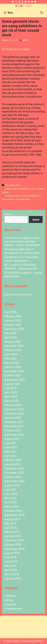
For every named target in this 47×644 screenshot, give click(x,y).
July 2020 (10, 490)
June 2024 (11, 354)
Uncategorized (12, 185)
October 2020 (13, 477)
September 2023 (14, 380)
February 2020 (13, 511)
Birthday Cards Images (16, 49)
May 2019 (10, 523)
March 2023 (12, 401)
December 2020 (14, 468)
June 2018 (11, 561)
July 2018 (10, 557)
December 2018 (14, 540)
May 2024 (10, 359)
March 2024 (12, 363)
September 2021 (14, 435)
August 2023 (12, 384)
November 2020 (14, 473)
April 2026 (11, 312)
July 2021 (10, 443)
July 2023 (10, 388)
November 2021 (14, 426)
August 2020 (12, 485)
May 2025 (10, 333)
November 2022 (14, 414)
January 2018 (13, 578)
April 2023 (11, 397)
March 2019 (12, 532)
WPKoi (39, 641)
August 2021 (12, 439)
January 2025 (13, 342)
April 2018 (11, 570)
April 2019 (11, 528)
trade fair (10, 604)
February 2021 (13, 460)
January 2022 (13, 418)
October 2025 (13, 325)
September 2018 (14, 549)
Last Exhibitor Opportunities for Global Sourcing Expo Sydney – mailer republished (22, 241)
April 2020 (11, 502)
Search (9, 214)
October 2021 (13, 430)
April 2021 (11, 456)
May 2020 (10, 498)
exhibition (11, 596)
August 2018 (12, 553)
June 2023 (11, 392)
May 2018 (10, 566)
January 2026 (13, 321)
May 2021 (10, 452)
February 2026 (13, 316)
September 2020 (14, 481)
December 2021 (14, 422)
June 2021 (11, 447)
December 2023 (14, 371)
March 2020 (12, 507)
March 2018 (12, 574)
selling (9, 600)
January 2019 (13, 536)
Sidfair (23, 6)
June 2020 (11, 494)
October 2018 (13, 545)
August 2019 (12, 519)
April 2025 (11, 337)
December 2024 (14, 346)
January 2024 (13, 367)
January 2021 (13, 464)
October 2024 (13, 350)
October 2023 (13, 375)
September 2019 (14, 515)
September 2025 (14, 329)
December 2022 (14, 409)
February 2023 (13, 405)
